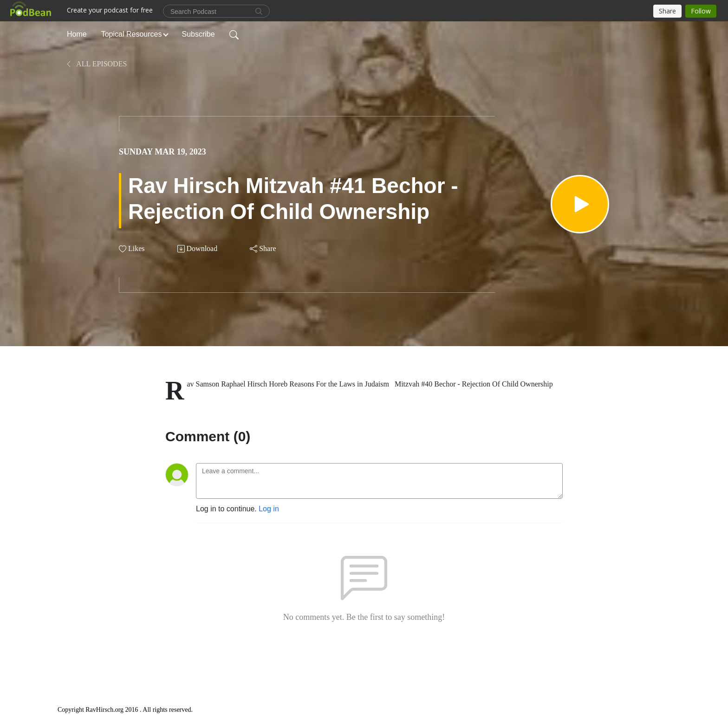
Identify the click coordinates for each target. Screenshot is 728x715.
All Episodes (96, 64)
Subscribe (198, 34)
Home (77, 34)
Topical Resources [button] (132, 34)
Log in (269, 509)
